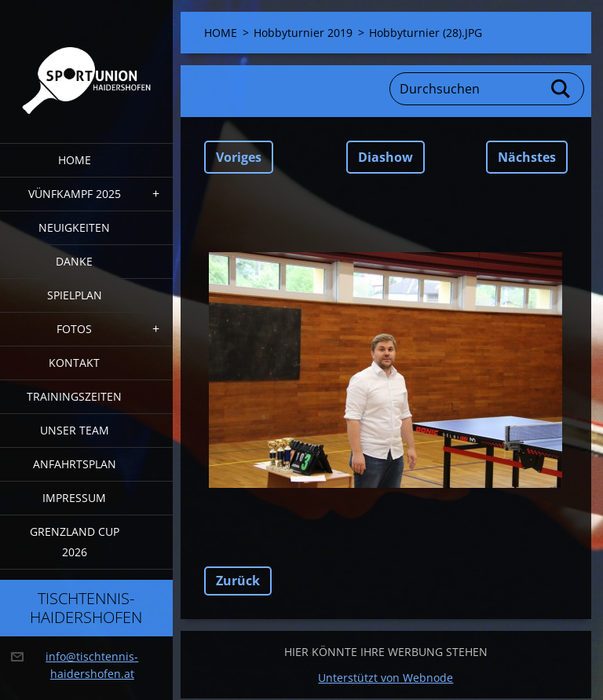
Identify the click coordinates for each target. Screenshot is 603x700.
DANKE (74, 261)
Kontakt (74, 363)
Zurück (238, 581)
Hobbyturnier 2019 (303, 33)
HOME (75, 160)
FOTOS (74, 329)
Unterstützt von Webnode (386, 678)
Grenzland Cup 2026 (75, 542)
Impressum (74, 498)
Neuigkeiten (74, 227)
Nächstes (527, 157)
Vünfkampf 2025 (75, 194)
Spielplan (75, 295)
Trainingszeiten (74, 396)
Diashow (386, 157)
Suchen (561, 89)
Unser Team (75, 430)
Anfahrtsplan (75, 464)
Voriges (239, 157)
